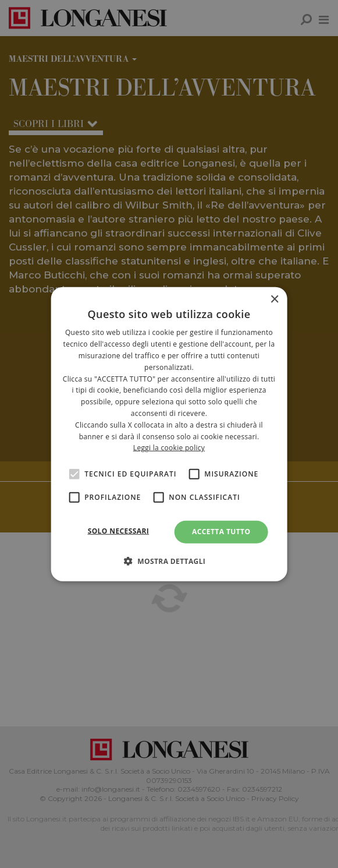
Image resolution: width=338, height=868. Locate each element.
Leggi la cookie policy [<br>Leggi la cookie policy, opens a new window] (169, 448)
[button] (169, 560)
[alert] (169, 434)
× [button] (274, 300)
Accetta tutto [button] (221, 532)
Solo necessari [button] (118, 531)
